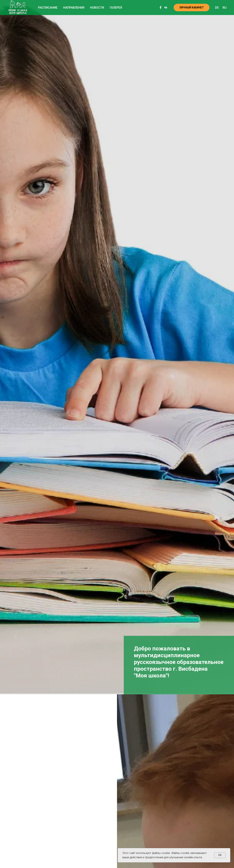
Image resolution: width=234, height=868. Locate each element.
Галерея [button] (116, 8)
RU (225, 8)
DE (217, 8)
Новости (97, 8)
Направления (74, 8)
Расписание (48, 8)
